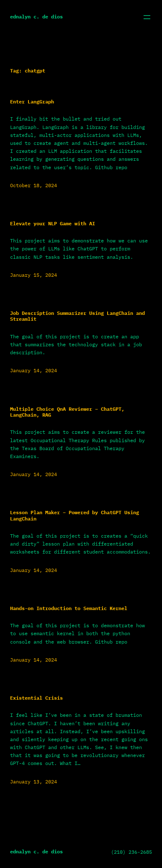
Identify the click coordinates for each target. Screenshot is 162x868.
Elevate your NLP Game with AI (53, 224)
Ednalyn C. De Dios (36, 17)
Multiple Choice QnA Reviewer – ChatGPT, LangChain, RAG (67, 412)
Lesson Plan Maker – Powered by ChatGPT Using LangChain (75, 515)
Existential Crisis (36, 698)
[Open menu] (147, 17)
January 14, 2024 (33, 370)
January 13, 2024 (33, 782)
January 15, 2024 (33, 275)
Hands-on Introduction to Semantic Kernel (69, 608)
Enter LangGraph (32, 102)
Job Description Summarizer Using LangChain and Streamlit (77, 316)
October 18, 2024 (33, 185)
